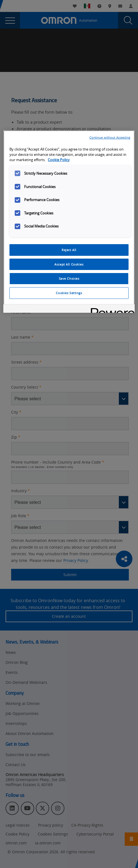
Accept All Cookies (69, 264)
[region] (69, 222)
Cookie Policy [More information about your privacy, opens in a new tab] (59, 160)
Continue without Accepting (110, 137)
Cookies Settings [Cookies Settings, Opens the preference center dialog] (69, 293)
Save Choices (69, 278)
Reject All (69, 250)
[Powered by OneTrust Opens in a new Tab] (111, 309)
